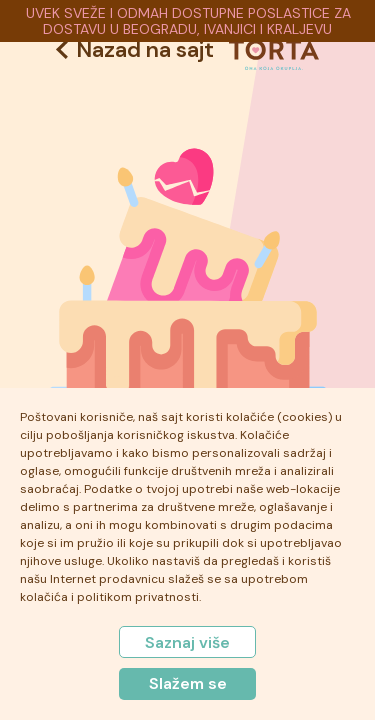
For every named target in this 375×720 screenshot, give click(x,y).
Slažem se (188, 683)
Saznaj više (187, 642)
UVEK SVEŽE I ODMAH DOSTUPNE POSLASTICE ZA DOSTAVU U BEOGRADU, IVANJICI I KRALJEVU (188, 21)
